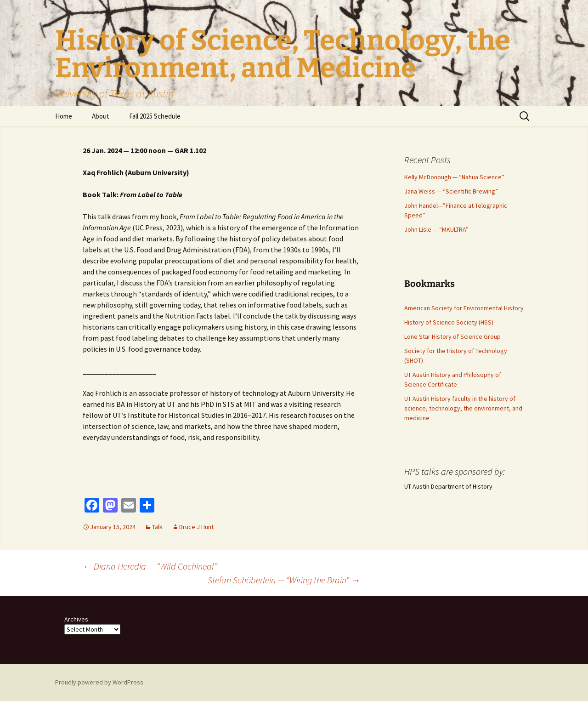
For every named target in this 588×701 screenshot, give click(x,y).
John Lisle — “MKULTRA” (436, 229)
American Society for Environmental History (464, 308)
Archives (76, 619)
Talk (157, 527)
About (101, 116)
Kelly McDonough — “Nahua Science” (454, 177)
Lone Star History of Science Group (452, 336)
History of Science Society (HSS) (449, 322)
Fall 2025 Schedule (155, 116)
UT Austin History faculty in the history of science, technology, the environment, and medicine (463, 408)
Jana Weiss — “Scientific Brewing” (451, 191)
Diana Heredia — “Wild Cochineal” (150, 566)
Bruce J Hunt (196, 527)
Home (64, 116)
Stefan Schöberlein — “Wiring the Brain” (284, 580)
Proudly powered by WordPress (99, 682)
